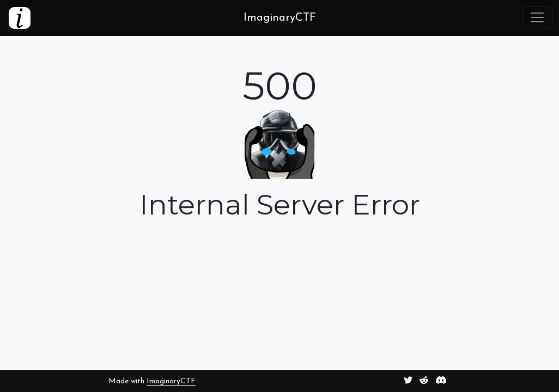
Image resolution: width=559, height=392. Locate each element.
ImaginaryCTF (171, 381)
